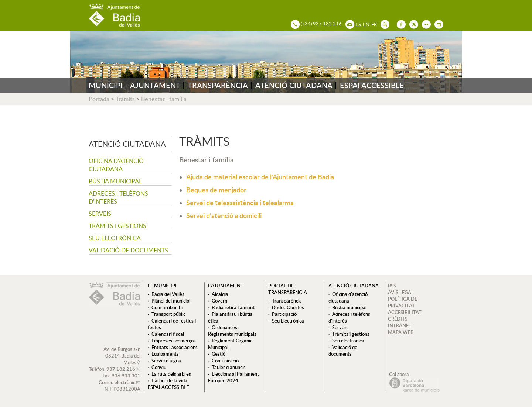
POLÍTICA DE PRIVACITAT (403, 302)
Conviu (159, 367)
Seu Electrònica (288, 321)
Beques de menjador (216, 189)
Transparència (287, 301)
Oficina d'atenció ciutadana (116, 165)
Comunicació (225, 361)
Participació (284, 314)
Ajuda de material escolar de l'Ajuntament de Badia (260, 177)
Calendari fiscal (168, 334)
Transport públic (168, 314)
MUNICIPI (106, 85)
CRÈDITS (398, 319)
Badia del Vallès (168, 294)
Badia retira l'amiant (233, 307)
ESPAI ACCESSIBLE (372, 85)
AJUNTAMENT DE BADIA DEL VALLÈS (115, 15)
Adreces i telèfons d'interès (118, 197)
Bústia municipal (115, 181)
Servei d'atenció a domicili (224, 215)
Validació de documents (128, 250)
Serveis (100, 214)
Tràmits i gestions (117, 226)
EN (366, 24)
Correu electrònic (117, 382)
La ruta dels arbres (171, 374)
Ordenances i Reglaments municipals (232, 331)
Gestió (219, 354)
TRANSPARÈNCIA (218, 85)
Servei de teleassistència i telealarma (240, 202)
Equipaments (165, 354)
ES (358, 24)
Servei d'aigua (166, 361)
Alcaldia (220, 294)
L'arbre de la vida (169, 380)
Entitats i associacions (175, 347)
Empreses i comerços (174, 341)
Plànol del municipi (171, 301)
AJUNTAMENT (155, 85)
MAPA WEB (401, 332)
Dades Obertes (288, 307)
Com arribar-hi (167, 307)
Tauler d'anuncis (229, 367)
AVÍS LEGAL (401, 292)
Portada (99, 99)
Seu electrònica (115, 238)
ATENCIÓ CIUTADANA (294, 85)
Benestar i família (164, 99)
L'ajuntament (226, 286)
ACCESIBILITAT (405, 312)
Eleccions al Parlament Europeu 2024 (233, 377)
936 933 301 (126, 376)
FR (374, 24)
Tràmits (125, 99)
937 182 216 (121, 369)
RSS (392, 286)
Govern (219, 301)
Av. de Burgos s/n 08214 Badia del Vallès (122, 356)
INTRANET (400, 325)
